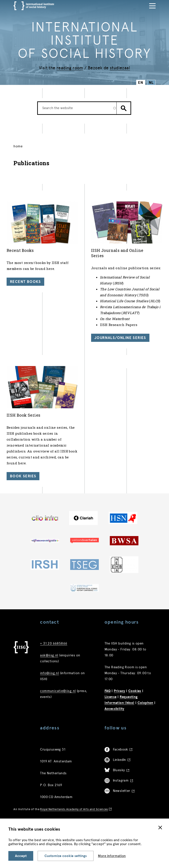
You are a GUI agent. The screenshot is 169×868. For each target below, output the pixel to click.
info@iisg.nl (50, 673)
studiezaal (120, 68)
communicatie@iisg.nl (58, 691)
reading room (70, 68)
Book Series (23, 476)
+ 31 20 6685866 (54, 643)
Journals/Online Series (120, 338)
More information (112, 856)
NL (151, 83)
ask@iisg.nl (49, 655)
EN (141, 83)
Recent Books (25, 282)
